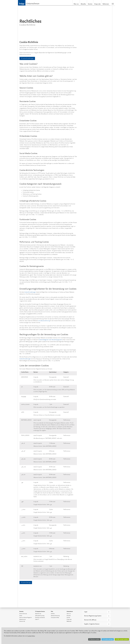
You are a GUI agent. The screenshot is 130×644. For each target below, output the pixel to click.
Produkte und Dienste (40, 618)
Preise (21, 616)
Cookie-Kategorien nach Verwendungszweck (50, 340)
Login (86, 612)
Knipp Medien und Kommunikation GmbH (22, 3)
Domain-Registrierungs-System (93, 616)
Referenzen (102, 4)
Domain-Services (23, 614)
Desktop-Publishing (55, 616)
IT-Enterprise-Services (40, 611)
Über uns (73, 4)
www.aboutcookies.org (44, 321)
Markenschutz (23, 619)
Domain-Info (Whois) (90, 620)
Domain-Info (22, 621)
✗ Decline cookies (93, 639)
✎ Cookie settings (106, 639)
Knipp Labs (94, 4)
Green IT (37, 619)
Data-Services (38, 614)
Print (52, 611)
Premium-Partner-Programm (26, 618)
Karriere (87, 4)
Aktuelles (80, 4)
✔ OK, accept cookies (120, 639)
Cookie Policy (30, 636)
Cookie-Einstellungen (30, 292)
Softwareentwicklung (40, 616)
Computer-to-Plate (55, 618)
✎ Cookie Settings (26, 583)
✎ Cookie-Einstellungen (27, 58)
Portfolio (53, 614)
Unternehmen (33, 4)
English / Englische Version (92, 624)
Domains (21, 611)
